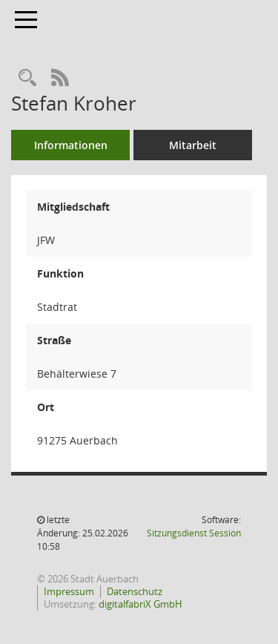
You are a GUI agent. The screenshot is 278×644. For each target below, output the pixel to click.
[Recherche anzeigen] (27, 78)
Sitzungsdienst (194, 533)
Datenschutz (135, 591)
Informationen (71, 145)
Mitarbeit (193, 145)
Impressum (69, 591)
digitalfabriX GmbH (140, 604)
